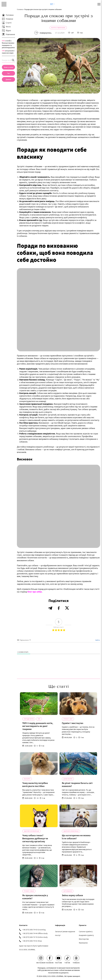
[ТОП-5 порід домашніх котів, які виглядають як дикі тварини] (39, 704)
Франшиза (83, 943)
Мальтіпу (27, 779)
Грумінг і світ (68, 719)
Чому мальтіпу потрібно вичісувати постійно (35, 785)
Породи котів (29, 719)
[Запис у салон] (8, 67)
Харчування (68, 891)
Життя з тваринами (58, 28)
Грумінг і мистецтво (73, 723)
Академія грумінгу (86, 935)
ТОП (39, 719)
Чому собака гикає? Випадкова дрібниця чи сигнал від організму (35, 838)
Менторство (84, 939)
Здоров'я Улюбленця (31, 831)
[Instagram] (41, 958)
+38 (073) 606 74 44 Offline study (35, 933)
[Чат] (8, 73)
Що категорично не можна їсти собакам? (76, 837)
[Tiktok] (67, 958)
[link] (8, 79)
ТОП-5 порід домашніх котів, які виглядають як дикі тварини (38, 726)
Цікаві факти (68, 779)
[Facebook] (50, 958)
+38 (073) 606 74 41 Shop (32, 941)
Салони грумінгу (86, 931)
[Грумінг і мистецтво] (78, 704)
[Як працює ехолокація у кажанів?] (39, 876)
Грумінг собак (29, 891)
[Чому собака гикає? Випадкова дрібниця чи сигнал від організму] (39, 816)
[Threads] (76, 958)
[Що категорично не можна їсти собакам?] (78, 816)
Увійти (97, 640)
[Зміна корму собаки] (78, 876)
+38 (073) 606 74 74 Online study (35, 937)
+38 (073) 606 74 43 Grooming (34, 930)
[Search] (13, 60)
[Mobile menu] (99, 4)
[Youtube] (59, 958)
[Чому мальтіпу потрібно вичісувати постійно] (39, 764)
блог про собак (35, 592)
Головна (20, 9)
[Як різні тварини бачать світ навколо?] (78, 764)
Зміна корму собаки (72, 895)
